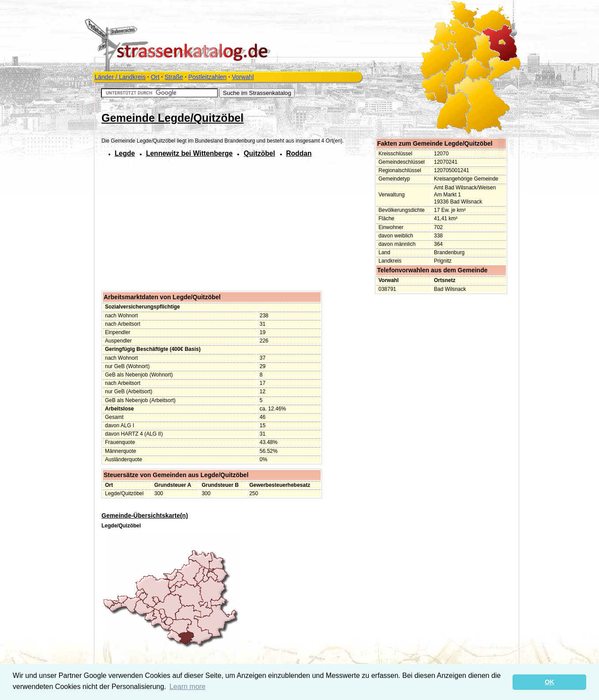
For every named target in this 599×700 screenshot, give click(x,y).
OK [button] (550, 682)
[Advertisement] (176, 227)
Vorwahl (243, 77)
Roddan (299, 153)
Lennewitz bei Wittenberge (189, 153)
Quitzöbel (259, 153)
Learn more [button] (187, 687)
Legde (125, 153)
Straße (174, 77)
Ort (155, 77)
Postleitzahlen (207, 77)
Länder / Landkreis (120, 77)
